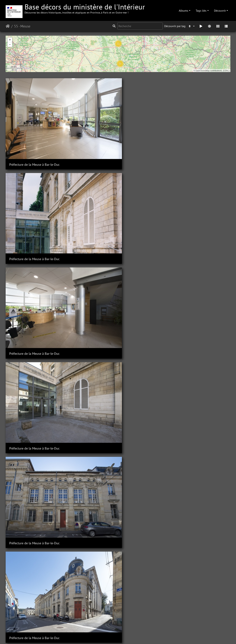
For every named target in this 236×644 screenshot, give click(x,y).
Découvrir (220, 11)
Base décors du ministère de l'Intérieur (85, 8)
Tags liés (201, 11)
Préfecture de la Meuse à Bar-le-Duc (32, 120)
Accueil (8, 26)
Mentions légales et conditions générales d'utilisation (147, 636)
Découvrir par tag (175, 26)
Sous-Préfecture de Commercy (203, 220)
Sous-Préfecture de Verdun (200, 471)
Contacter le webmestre (97, 636)
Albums (183, 11)
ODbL (226, 71)
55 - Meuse (22, 26)
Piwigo (76, 636)
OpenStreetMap (203, 71)
